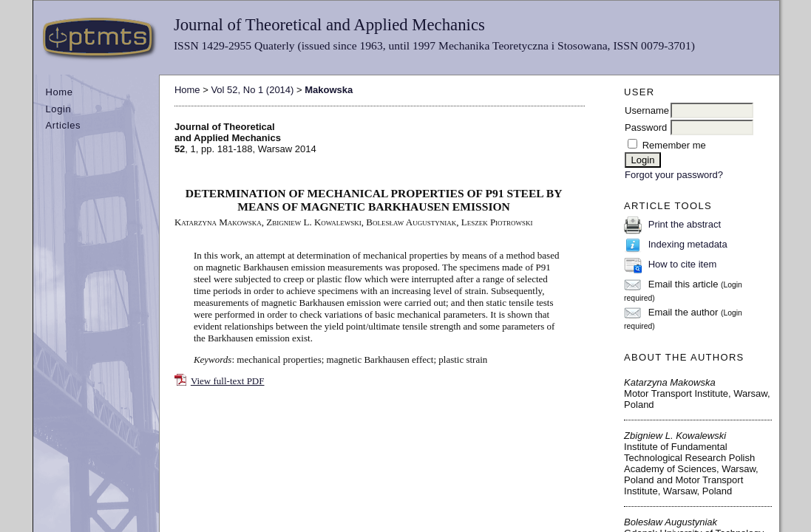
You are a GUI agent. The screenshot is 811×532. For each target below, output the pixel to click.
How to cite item (682, 264)
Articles (63, 125)
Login (58, 109)
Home (59, 92)
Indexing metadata (688, 244)
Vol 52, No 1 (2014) (252, 90)
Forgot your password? (674, 175)
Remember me (674, 145)
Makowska (329, 90)
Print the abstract (685, 224)
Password (646, 127)
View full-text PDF (228, 381)
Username (647, 110)
